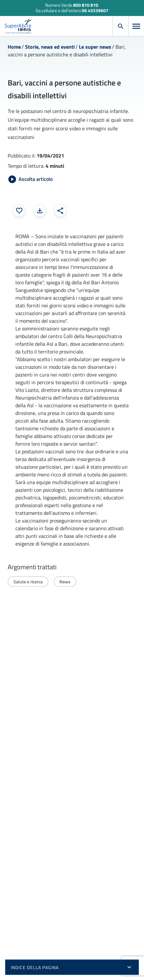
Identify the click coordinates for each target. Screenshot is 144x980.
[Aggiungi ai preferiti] (19, 211)
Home (14, 47)
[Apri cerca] (121, 26)
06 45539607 (95, 10)
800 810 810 (86, 5)
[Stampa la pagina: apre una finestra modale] (40, 211)
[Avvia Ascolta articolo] (30, 179)
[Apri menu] (136, 26)
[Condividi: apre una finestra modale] (60, 211)
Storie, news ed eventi (50, 47)
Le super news (95, 47)
